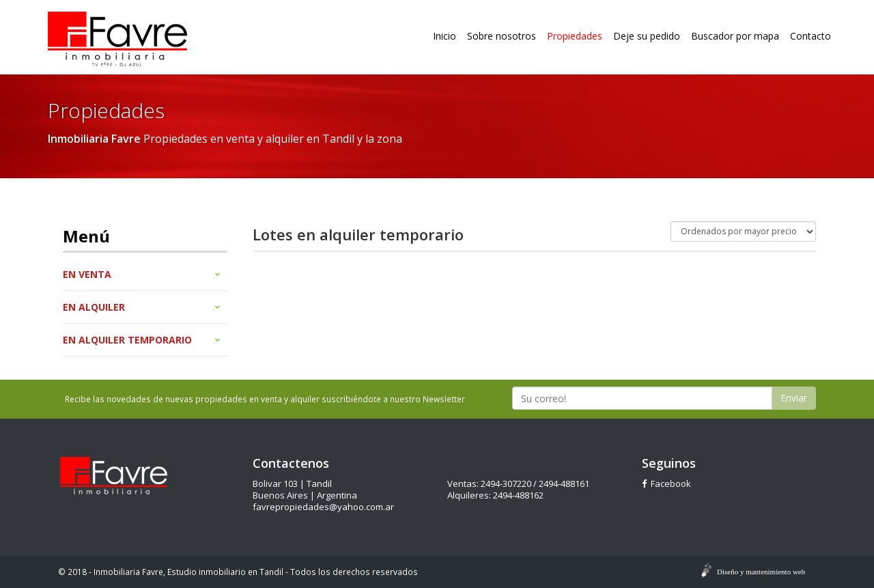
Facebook (666, 484)
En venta (142, 274)
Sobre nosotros (502, 36)
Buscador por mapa (735, 36)
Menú (86, 236)
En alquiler (142, 307)
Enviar (794, 398)
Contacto (810, 36)
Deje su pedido (647, 36)
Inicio (445, 36)
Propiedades (575, 36)
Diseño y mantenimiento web (761, 572)
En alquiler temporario (142, 340)
